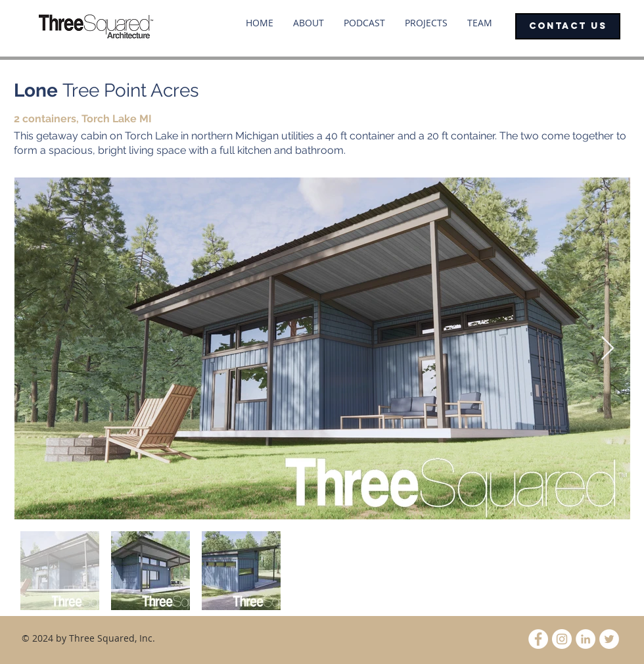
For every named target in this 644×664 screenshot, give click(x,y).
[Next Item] (608, 349)
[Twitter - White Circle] (609, 639)
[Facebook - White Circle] (538, 639)
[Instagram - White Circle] (562, 639)
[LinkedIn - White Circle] (586, 639)
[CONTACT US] (568, 26)
